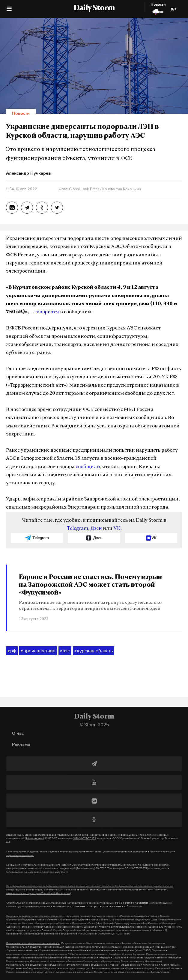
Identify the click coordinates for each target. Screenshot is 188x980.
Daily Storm (94, 8)
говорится (47, 312)
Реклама (21, 744)
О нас (18, 733)
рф (12, 651)
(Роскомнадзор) (34, 838)
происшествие (38, 651)
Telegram (78, 529)
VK (117, 529)
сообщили (88, 467)
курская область (94, 651)
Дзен (96, 529)
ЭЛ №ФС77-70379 (85, 838)
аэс (65, 651)
